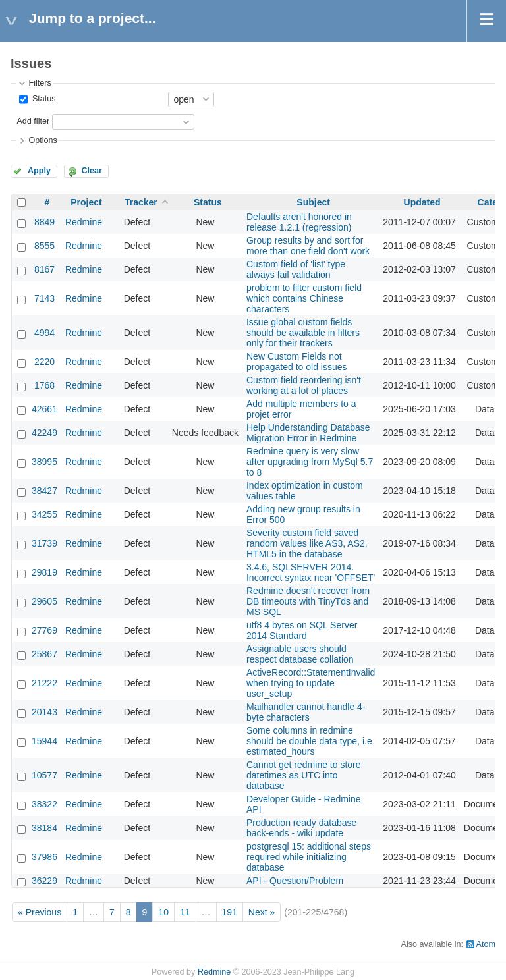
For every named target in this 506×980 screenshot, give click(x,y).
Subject (313, 202)
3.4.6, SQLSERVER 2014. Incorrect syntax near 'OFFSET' (311, 572)
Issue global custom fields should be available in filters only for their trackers (303, 333)
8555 (44, 246)
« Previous (40, 912)
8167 (44, 269)
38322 (44, 804)
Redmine (84, 222)
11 (185, 912)
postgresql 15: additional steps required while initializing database (309, 857)
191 (230, 912)
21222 (44, 683)
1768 (44, 385)
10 (163, 912)
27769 (44, 630)
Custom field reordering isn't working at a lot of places (304, 385)
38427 (44, 491)
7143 (44, 298)
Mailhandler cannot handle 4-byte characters (306, 712)
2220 (44, 362)
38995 (44, 462)
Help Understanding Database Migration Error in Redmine (308, 433)
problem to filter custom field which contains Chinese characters (304, 298)
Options (42, 140)
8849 (44, 222)
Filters (40, 83)
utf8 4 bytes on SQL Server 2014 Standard (302, 630)
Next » (262, 912)
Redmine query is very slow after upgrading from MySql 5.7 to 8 (310, 462)
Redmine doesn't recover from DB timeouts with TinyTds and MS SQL (308, 601)
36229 (44, 881)
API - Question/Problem (295, 881)
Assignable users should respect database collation (300, 654)
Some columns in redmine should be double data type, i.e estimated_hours (309, 741)
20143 (44, 712)
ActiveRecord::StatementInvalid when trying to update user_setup (311, 683)
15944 (44, 741)
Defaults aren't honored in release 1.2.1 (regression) (299, 222)
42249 (44, 433)
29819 (44, 572)
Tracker (141, 202)
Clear (92, 171)
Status (42, 99)
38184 (44, 828)
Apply (39, 171)
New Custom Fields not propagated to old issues (297, 362)
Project (86, 202)
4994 (44, 333)
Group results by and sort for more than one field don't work (308, 246)
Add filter (33, 121)
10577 (44, 775)
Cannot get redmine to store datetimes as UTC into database (304, 775)
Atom (486, 944)
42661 (44, 409)
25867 (44, 654)
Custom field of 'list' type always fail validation (296, 269)
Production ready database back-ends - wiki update (301, 828)
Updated (422, 202)
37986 (44, 857)
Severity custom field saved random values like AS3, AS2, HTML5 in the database (307, 543)
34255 (44, 514)
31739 (44, 543)
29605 (44, 601)
